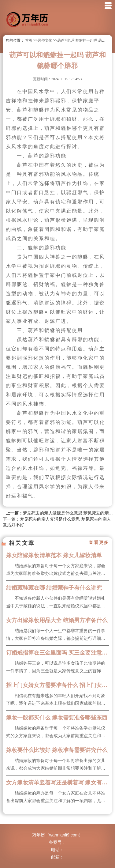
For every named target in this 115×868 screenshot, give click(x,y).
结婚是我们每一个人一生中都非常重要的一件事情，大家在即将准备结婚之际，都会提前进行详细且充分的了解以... (56, 635)
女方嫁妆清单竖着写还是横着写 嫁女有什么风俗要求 (58, 783)
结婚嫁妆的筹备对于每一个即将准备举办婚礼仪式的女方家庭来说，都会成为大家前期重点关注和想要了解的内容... (56, 733)
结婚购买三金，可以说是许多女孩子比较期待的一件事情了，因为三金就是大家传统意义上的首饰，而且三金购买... (56, 668)
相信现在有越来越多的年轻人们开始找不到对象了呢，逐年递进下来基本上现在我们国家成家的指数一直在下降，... (56, 700)
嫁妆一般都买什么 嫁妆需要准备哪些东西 (57, 718)
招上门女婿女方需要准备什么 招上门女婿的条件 (58, 685)
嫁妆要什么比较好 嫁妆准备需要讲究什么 (57, 750)
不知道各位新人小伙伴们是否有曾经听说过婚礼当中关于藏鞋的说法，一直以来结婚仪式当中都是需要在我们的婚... (56, 603)
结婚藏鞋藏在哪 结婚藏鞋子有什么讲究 (54, 588)
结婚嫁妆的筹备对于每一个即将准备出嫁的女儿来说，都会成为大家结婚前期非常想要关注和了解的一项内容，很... (56, 765)
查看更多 (99, 543)
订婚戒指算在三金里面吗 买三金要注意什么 (58, 653)
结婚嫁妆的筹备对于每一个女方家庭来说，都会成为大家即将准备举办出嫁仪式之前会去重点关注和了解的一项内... (56, 570)
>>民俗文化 (43, 40)
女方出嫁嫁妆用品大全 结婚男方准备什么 (57, 620)
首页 (29, 40)
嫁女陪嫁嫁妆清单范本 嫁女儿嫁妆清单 (54, 555)
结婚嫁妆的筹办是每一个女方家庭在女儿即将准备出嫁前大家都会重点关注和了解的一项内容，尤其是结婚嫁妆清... (56, 798)
